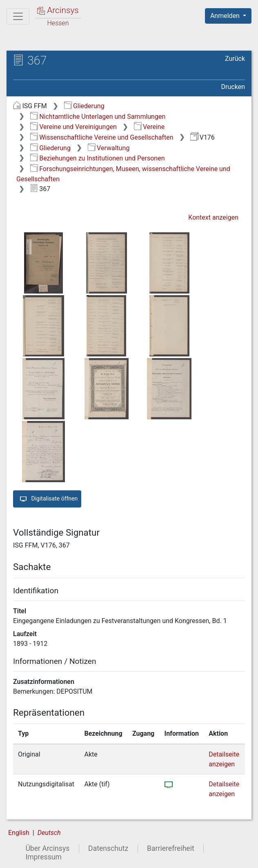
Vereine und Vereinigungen (73, 127)
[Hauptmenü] (18, 16)
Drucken (233, 87)
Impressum (43, 857)
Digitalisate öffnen (47, 499)
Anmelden (226, 16)
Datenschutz (108, 848)
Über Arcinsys (47, 848)
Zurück (235, 59)
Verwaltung (109, 148)
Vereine (149, 127)
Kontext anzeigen (213, 217)
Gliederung (84, 106)
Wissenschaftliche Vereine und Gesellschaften (102, 137)
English (19, 833)
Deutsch (49, 833)
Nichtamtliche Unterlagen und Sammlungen (98, 117)
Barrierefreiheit (171, 848)
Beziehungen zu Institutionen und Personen (98, 158)
